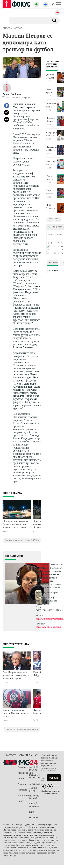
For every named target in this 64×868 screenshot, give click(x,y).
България (22, 762)
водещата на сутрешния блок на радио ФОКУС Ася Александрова (48, 574)
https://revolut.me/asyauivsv (49, 627)
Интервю (22, 790)
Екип (32, 812)
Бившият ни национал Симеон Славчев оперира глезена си (15, 713)
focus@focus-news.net (35, 776)
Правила (34, 818)
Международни (23, 773)
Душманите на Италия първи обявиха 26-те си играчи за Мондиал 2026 (52, 149)
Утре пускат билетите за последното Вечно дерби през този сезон (52, 192)
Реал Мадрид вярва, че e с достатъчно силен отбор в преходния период (16, 675)
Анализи (22, 784)
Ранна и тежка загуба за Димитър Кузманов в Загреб (51, 178)
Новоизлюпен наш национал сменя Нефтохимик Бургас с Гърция (52, 105)
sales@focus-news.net (35, 805)
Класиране (53, 262)
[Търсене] (28, 20)
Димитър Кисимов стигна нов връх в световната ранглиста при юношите (52, 120)
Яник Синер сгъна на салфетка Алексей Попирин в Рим (51, 207)
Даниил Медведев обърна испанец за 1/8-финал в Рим (51, 76)
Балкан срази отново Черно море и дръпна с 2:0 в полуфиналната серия (52, 91)
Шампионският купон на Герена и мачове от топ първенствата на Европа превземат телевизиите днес (15, 525)
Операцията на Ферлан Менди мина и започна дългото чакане (52, 134)
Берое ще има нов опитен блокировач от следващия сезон (52, 163)
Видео (21, 801)
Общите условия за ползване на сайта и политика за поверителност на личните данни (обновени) (29, 835)
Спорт (21, 779)
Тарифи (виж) (33, 789)
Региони (22, 767)
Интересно (23, 795)
